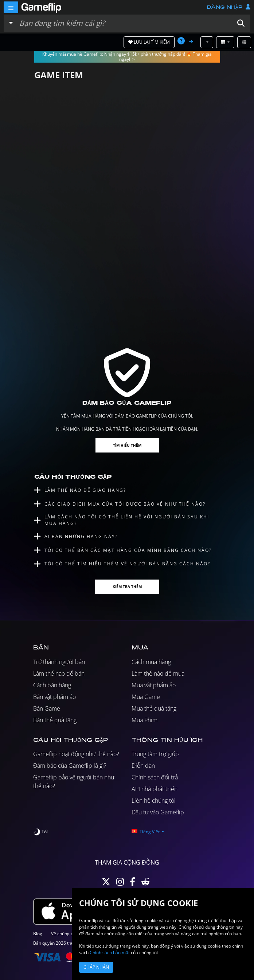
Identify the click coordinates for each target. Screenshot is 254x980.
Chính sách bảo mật (110, 953)
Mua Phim (144, 720)
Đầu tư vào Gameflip (158, 812)
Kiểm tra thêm (127, 586)
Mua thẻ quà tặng (154, 708)
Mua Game (146, 697)
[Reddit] (145, 883)
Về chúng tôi (63, 934)
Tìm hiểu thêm (127, 445)
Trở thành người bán (59, 662)
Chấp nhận (96, 967)
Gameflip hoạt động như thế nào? (76, 754)
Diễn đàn (143, 766)
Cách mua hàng (151, 662)
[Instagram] (120, 883)
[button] (241, 23)
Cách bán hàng (52, 685)
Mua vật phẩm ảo (154, 685)
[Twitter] (106, 883)
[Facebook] (132, 883)
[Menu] (11, 7)
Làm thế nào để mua (158, 673)
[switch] (40, 832)
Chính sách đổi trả (155, 777)
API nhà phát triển (155, 789)
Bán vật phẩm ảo (54, 697)
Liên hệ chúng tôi (154, 801)
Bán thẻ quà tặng (55, 720)
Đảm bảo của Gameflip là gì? (70, 766)
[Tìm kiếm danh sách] (124, 23)
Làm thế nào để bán (59, 673)
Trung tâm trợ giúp (155, 754)
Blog (38, 934)
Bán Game (47, 708)
